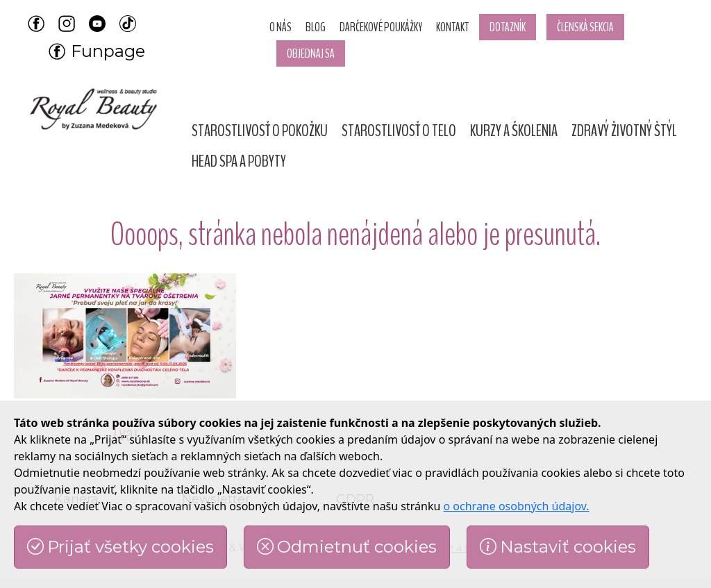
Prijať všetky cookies (120, 547)
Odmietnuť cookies (347, 547)
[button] (260, 131)
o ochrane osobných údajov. (517, 506)
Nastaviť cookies (558, 547)
